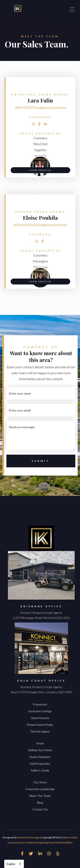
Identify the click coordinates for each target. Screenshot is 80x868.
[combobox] (14, 864)
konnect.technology (28, 837)
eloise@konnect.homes (51, 225)
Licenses (13, 842)
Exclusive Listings (40, 711)
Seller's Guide (40, 770)
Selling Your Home (40, 750)
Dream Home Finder (40, 725)
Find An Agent (40, 731)
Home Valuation (40, 757)
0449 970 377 (25, 107)
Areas (40, 743)
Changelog (41, 842)
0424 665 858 (23, 225)
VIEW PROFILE (40, 170)
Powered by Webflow (60, 842)
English (11, 864)
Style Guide (70, 837)
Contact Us (40, 809)
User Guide (26, 842)
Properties (40, 704)
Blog (40, 802)
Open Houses (40, 718)
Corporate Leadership (40, 789)
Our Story (40, 782)
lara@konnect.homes (51, 107)
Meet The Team (40, 796)
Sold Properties (40, 764)
